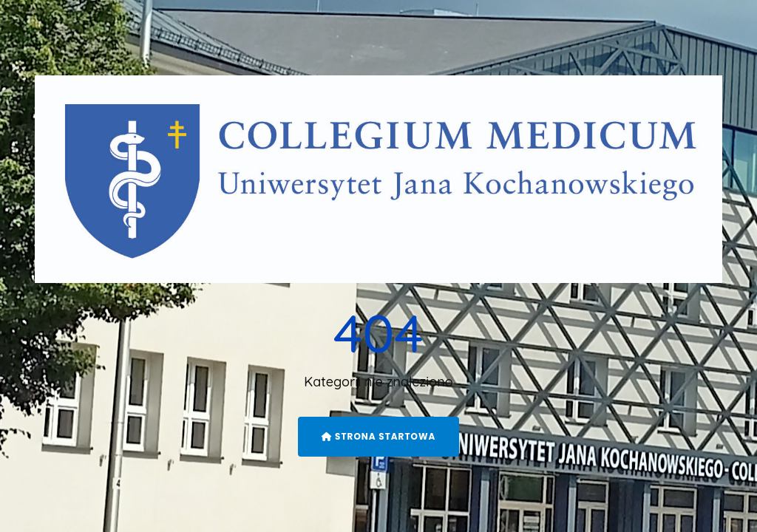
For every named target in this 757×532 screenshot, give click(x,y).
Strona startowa (379, 436)
